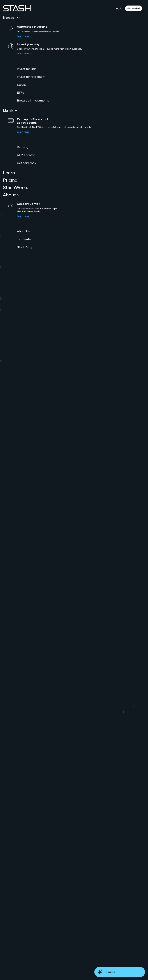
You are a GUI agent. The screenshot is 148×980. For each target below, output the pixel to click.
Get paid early (26, 163)
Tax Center (24, 239)
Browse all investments (33, 100)
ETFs (20, 92)
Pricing (10, 180)
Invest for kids (27, 69)
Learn (9, 173)
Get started (134, 8)
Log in (118, 8)
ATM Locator (26, 155)
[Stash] (17, 8)
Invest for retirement (31, 77)
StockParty (25, 247)
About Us (23, 231)
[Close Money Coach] (120, 972)
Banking (23, 147)
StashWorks (16, 187)
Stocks (22, 85)
